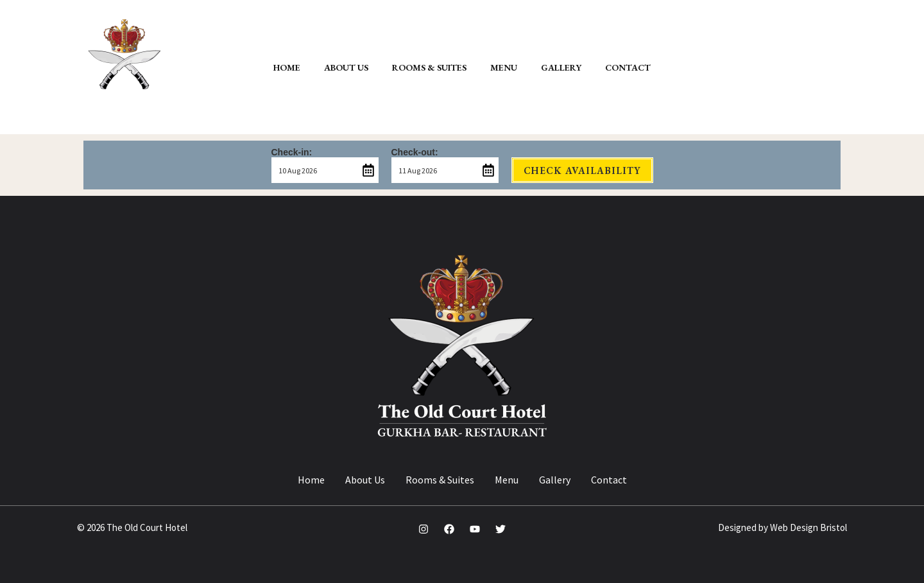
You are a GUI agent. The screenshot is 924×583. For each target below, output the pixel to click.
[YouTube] (475, 529)
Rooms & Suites (440, 480)
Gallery (555, 480)
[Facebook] (449, 529)
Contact (609, 480)
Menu (507, 480)
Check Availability (582, 170)
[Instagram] (424, 529)
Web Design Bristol (809, 527)
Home (311, 480)
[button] (791, 67)
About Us (365, 480)
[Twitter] (501, 529)
